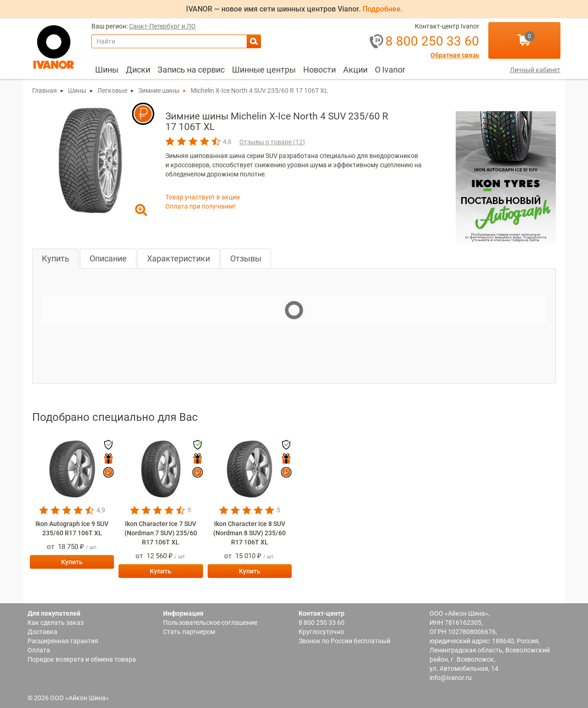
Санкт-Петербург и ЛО (162, 26)
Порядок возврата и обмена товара (82, 659)
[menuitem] (107, 70)
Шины (107, 70)
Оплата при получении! (201, 206)
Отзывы (246, 258)
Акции (355, 70)
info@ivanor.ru (451, 678)
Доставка (42, 632)
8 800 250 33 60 (322, 623)
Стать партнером (189, 632)
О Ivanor (390, 70)
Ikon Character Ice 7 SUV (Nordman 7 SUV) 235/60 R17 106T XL (161, 533)
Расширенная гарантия (63, 641)
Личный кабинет (535, 70)
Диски (138, 70)
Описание (108, 258)
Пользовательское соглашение (210, 623)
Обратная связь (455, 55)
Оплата (39, 650)
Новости (319, 70)
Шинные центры (264, 70)
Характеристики (178, 258)
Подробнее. (382, 9)
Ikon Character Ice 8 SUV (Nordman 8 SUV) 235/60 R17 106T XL (249, 533)
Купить (56, 258)
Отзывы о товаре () (272, 142)
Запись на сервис (191, 70)
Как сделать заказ (56, 623)
